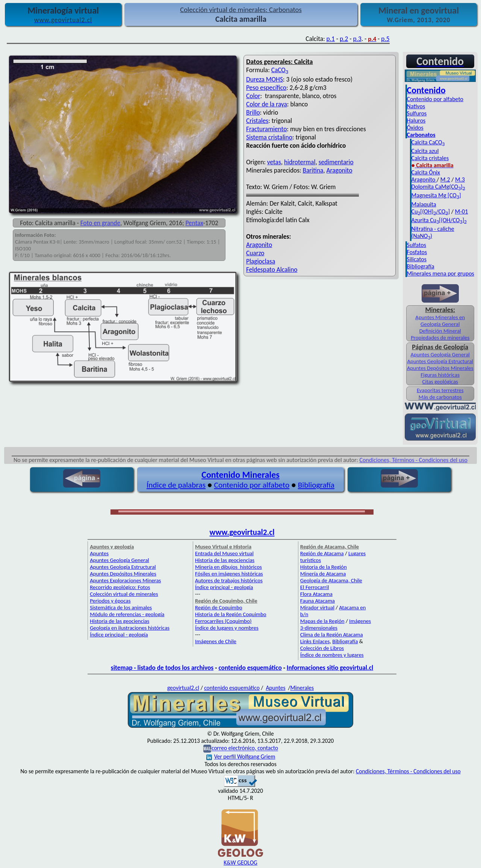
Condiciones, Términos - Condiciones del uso (414, 460)
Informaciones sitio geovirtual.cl (330, 668)
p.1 (331, 39)
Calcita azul (425, 151)
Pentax (194, 223)
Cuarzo (255, 253)
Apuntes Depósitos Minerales (440, 368)
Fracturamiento (266, 129)
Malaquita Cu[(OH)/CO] (431, 208)
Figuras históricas (440, 375)
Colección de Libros (322, 648)
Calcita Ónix (426, 172)
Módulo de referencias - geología (127, 614)
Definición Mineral (440, 331)
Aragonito (340, 170)
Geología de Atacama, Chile (331, 580)
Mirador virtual (317, 607)
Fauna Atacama (318, 601)
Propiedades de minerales (440, 338)
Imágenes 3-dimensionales (336, 624)
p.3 (357, 39)
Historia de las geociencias (119, 621)
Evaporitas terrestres (440, 390)
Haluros (416, 120)
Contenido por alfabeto (435, 99)
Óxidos (415, 128)
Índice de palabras (176, 485)
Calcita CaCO (428, 142)
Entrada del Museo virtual (224, 553)
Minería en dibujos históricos (228, 567)
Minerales (302, 688)
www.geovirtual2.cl (242, 532)
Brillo (253, 112)
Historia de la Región (324, 567)
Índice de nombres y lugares (332, 655)
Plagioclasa (261, 261)
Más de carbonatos (440, 397)
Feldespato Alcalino (272, 270)
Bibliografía (421, 266)
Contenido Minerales (240, 475)
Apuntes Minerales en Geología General (440, 321)
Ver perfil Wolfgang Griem (241, 757)
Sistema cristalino (269, 137)
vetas (274, 162)
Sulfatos (417, 245)
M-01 (462, 211)
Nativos (416, 106)
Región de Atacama (322, 553)
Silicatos (417, 259)
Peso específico (266, 88)
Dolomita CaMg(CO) (438, 187)
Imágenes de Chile (216, 641)
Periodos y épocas (110, 601)
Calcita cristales (430, 158)
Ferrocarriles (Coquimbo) (223, 621)
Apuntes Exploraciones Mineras (125, 580)
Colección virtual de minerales (124, 594)
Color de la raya (267, 104)
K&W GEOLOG (240, 863)
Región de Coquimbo (219, 607)
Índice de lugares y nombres (227, 628)
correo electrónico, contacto (245, 748)
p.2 (344, 39)
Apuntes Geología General (440, 354)
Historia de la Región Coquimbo (231, 614)
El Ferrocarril (315, 587)
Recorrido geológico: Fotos (120, 587)
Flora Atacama (316, 594)
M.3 (460, 180)
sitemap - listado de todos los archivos (162, 668)
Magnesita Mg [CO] (436, 195)
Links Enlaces (315, 641)
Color (253, 96)
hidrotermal (300, 162)
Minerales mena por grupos (441, 273)
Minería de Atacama (323, 574)
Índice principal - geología (119, 635)
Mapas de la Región (322, 621)
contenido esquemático (250, 668)
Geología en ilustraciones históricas (130, 628)
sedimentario (336, 162)
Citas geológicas (440, 382)
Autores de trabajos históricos (229, 580)
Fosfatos (417, 252)
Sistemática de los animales (121, 607)
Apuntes (99, 553)
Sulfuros (417, 113)
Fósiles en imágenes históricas (229, 574)
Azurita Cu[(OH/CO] (439, 220)
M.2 (445, 180)
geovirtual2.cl (183, 688)
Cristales (257, 121)
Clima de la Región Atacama (332, 635)
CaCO (280, 70)
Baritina (313, 170)
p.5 (385, 39)
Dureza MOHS (265, 79)
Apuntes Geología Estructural (440, 361)
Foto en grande (100, 223)
